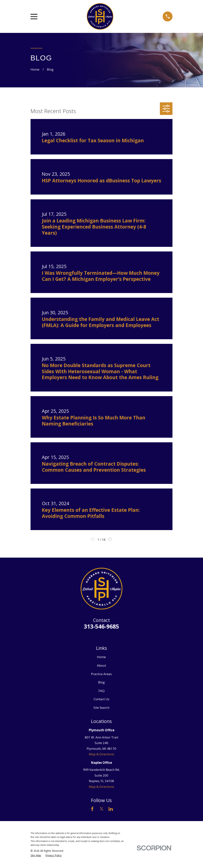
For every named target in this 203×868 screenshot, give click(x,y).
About (101, 665)
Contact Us (101, 699)
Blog (101, 682)
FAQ (101, 691)
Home (101, 657)
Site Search (101, 708)
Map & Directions (101, 754)
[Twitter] (102, 809)
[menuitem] (36, 855)
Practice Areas (101, 674)
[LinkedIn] (111, 809)
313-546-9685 (101, 626)
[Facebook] (92, 809)
